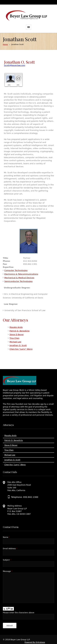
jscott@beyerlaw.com (15, 65)
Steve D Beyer (17, 334)
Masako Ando (16, 327)
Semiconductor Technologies (19, 281)
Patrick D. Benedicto (20, 331)
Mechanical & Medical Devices (19, 278)
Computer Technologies (16, 270)
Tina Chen (15, 338)
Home (5, 44)
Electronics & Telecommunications (21, 274)
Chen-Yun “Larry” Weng (21, 349)
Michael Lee (15, 342)
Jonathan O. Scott (18, 345)
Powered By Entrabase (35, 642)
